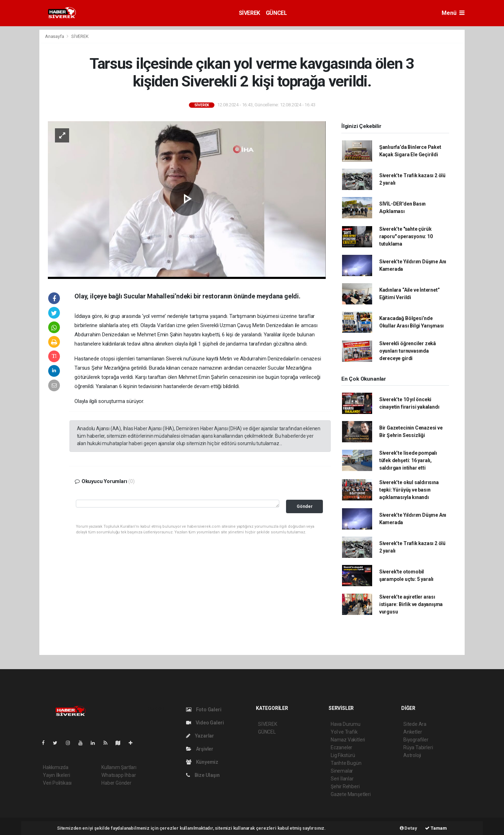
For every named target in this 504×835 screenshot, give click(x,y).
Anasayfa (55, 36)
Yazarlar (200, 736)
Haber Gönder (116, 783)
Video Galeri (205, 723)
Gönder (305, 506)
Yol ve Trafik (344, 732)
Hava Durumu (346, 724)
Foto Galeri (204, 710)
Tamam (436, 828)
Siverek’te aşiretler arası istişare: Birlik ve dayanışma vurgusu (411, 604)
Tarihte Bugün (346, 763)
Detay (408, 828)
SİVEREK (250, 13)
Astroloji (412, 755)
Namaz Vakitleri (348, 740)
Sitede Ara (415, 724)
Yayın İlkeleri (56, 775)
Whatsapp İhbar (119, 775)
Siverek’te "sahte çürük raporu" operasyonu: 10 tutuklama (406, 236)
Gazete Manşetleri (351, 794)
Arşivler (200, 749)
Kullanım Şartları (119, 767)
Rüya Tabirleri (418, 747)
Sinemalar (342, 771)
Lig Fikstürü (343, 755)
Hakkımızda (56, 767)
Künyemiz (202, 762)
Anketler (413, 732)
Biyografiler (416, 740)
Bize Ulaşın (203, 775)
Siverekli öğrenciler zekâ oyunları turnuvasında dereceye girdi (408, 351)
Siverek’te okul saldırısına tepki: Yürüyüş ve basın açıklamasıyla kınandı (409, 490)
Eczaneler (341, 747)
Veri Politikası (57, 783)
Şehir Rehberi (345, 786)
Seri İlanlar (342, 779)
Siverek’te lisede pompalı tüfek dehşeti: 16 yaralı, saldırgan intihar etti (408, 460)
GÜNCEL (276, 13)
